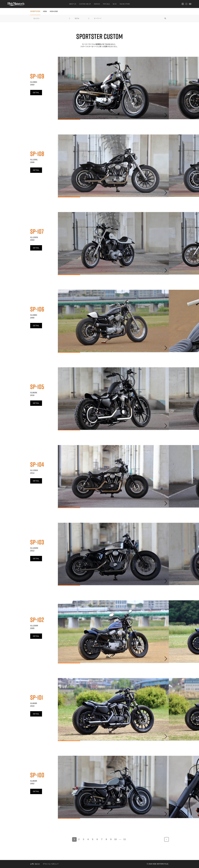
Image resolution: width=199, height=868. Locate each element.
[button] (166, 115)
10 (116, 839)
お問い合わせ (35, 864)
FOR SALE (106, 4)
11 (125, 839)
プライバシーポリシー (51, 864)
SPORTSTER (35, 11)
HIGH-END (54, 11)
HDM (45, 11)
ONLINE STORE (125, 4)
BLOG (115, 4)
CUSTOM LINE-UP (85, 4)
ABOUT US (73, 4)
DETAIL (36, 93)
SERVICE (97, 4)
